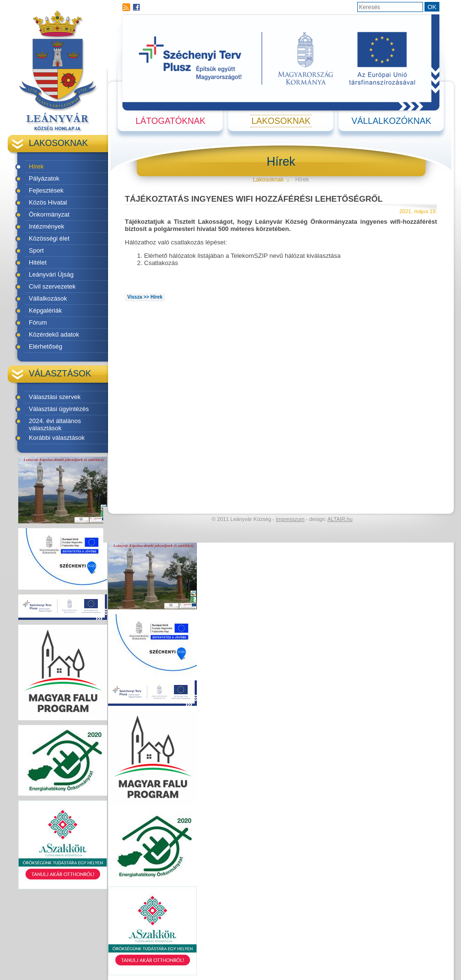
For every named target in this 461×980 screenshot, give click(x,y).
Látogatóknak (170, 121)
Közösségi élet (49, 238)
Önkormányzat (49, 214)
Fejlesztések (46, 190)
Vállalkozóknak (391, 121)
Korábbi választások (57, 438)
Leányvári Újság (51, 274)
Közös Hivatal (48, 202)
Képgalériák (45, 310)
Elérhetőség (45, 346)
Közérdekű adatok (54, 334)
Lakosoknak (281, 121)
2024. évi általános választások (55, 424)
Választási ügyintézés (59, 409)
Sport (36, 250)
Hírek (36, 166)
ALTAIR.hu (340, 519)
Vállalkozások (48, 298)
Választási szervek (55, 397)
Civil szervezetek (52, 286)
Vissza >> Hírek (145, 297)
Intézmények (47, 226)
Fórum (38, 322)
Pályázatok (44, 178)
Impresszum (290, 519)
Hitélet (38, 262)
